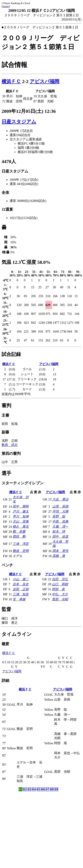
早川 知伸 (21, 516)
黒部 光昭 (60, 599)
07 (47, 789)
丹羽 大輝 (60, 511)
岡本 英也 (60, 551)
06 (43, 789)
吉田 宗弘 (60, 579)
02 (25, 789)
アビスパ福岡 (45, 81)
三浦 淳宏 (21, 544)
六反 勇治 (60, 499)
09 (56, 789)
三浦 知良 (21, 594)
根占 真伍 (21, 526)
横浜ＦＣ (11, 81)
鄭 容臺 (19, 532)
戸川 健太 (21, 511)
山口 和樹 (60, 584)
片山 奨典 (21, 521)
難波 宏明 (21, 551)
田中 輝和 (21, 506)
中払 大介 (60, 594)
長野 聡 (59, 516)
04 (34, 789)
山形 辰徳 (60, 506)
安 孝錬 (19, 599)
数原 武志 (10, 445)
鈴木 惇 (59, 532)
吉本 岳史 (21, 584)
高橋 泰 (59, 556)
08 (52, 789)
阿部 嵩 (58, 589)
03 (29, 789)
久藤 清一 (60, 526)
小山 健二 (21, 579)
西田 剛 (19, 537)
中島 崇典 (60, 521)
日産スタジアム (19, 122)
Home (6, 6)
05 (38, 789)
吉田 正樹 (21, 589)
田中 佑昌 (60, 537)
